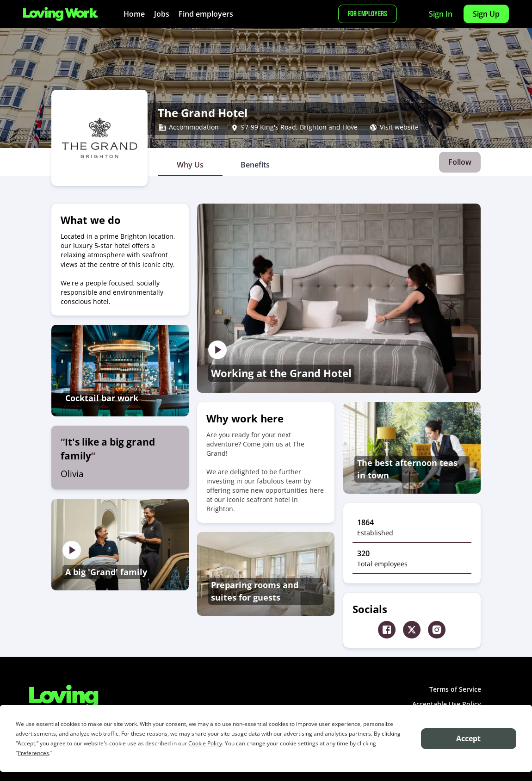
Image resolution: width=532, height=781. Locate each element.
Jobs (162, 14)
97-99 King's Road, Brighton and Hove (299, 127)
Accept (468, 738)
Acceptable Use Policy (447, 704)
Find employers (206, 14)
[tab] (190, 165)
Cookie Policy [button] (205, 743)
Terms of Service (455, 689)
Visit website (399, 127)
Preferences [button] (33, 753)
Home (134, 14)
